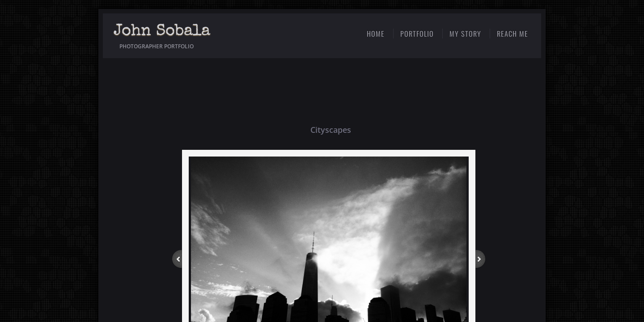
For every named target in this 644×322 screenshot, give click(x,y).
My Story (465, 34)
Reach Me (513, 34)
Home (376, 34)
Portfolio (417, 34)
